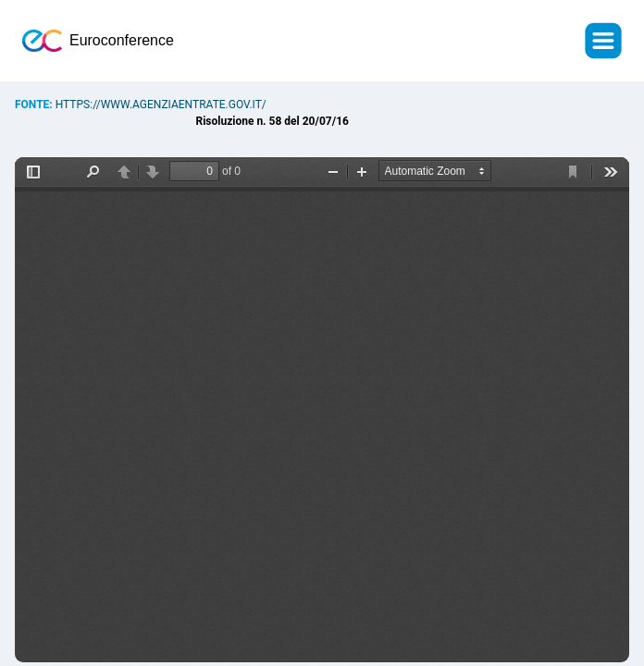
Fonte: (35, 105)
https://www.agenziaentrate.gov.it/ (161, 105)
